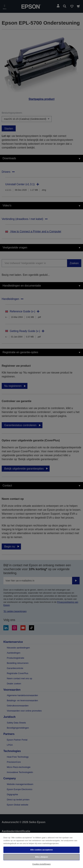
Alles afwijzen (41, 857)
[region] (41, 850)
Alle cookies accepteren (41, 850)
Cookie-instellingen (41, 864)
